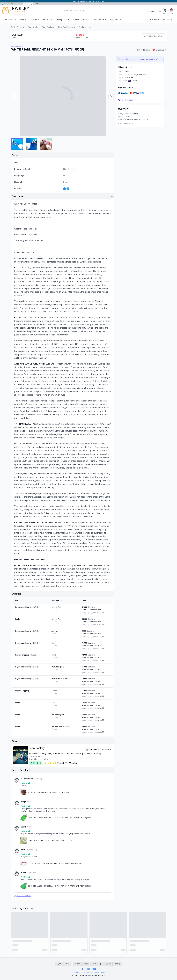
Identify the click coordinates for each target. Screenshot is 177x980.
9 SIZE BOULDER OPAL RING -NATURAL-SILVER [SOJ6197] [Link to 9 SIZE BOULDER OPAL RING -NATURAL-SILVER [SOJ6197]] (52, 792)
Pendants (47, 19)
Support (108, 964)
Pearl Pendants (48, 27)
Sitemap (117, 964)
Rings (22, 19)
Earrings (34, 19)
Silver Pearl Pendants (67, 27)
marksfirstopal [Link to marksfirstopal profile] (27, 779)
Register (151, 11)
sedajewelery (17, 46)
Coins (38, 4)
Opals (5, 4)
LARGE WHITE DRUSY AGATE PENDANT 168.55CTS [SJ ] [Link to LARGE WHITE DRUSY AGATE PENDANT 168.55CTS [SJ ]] (50, 840)
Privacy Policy (77, 972)
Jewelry (28, 4)
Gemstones (16, 4)
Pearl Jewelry (33, 27)
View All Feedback (23, 896)
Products (20, 27)
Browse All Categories (82, 19)
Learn (168, 19)
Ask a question (126, 100)
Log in (158, 11)
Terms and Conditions (91, 972)
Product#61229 (85, 27)
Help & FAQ (97, 964)
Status (103, 972)
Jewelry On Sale (63, 19)
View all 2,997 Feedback (62, 763)
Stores (154, 19)
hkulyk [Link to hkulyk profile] (23, 802)
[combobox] (88, 11)
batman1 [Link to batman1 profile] (25, 850)
